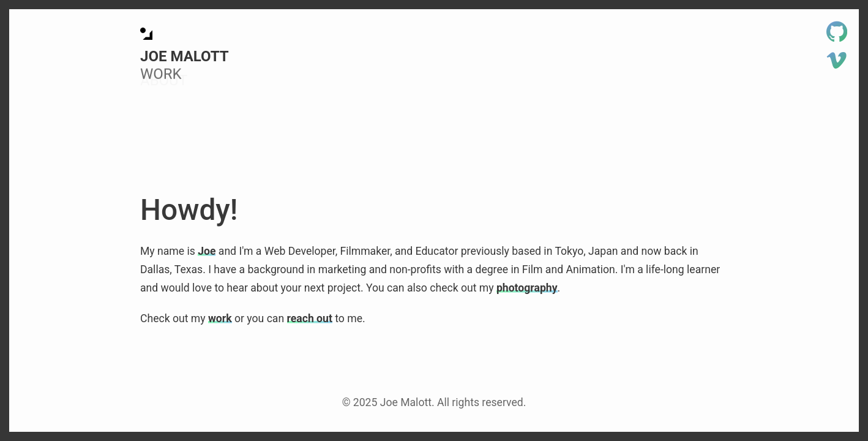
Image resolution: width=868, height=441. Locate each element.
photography (527, 288)
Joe (207, 251)
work (220, 318)
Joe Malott (185, 56)
